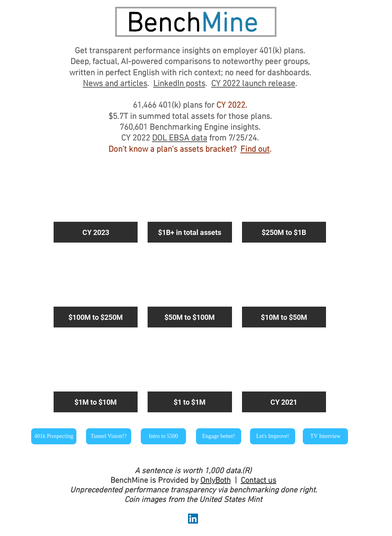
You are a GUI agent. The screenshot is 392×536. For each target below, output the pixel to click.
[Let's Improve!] (273, 436)
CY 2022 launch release (253, 84)
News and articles (115, 84)
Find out (255, 150)
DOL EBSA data (180, 138)
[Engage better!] (219, 436)
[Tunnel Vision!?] (109, 436)
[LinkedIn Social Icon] (193, 519)
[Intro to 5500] (163, 436)
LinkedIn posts (179, 84)
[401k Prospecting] (54, 436)
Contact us (259, 481)
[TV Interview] (325, 436)
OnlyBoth (216, 481)
